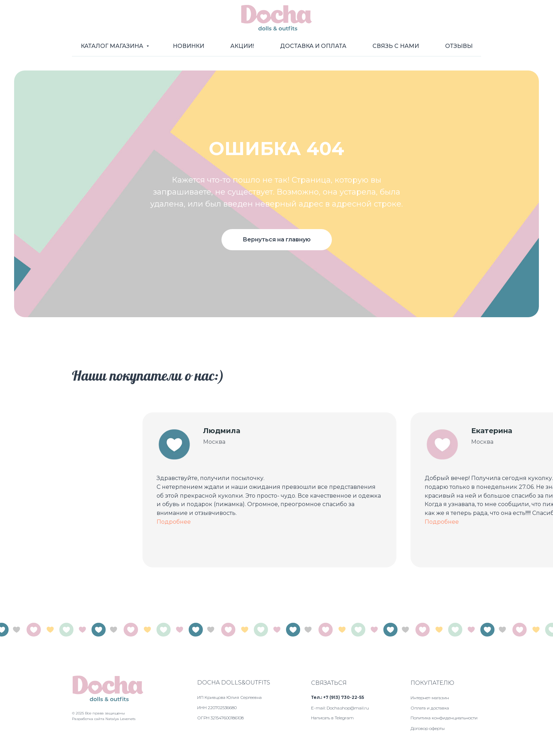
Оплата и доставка (430, 708)
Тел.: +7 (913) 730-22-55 (338, 697)
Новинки (189, 46)
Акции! (242, 46)
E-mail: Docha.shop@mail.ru (340, 708)
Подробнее (174, 522)
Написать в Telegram (332, 718)
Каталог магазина (113, 46)
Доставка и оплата (313, 46)
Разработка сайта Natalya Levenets (104, 719)
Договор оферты (428, 728)
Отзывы (459, 46)
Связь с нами (396, 46)
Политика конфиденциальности (444, 718)
